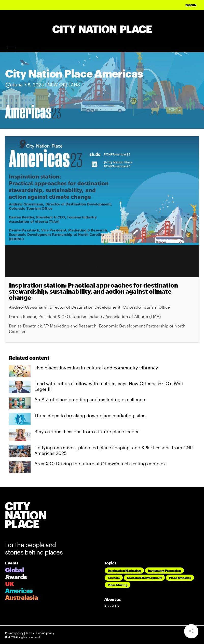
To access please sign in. (102, 266)
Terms (30, 633)
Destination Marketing (124, 571)
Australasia (21, 597)
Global (15, 570)
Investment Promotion (165, 571)
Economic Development (144, 578)
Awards (16, 577)
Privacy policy (14, 633)
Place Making (118, 585)
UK (10, 584)
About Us (112, 606)
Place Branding (180, 578)
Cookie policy (45, 633)
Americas (19, 590)
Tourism (114, 578)
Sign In (191, 5)
